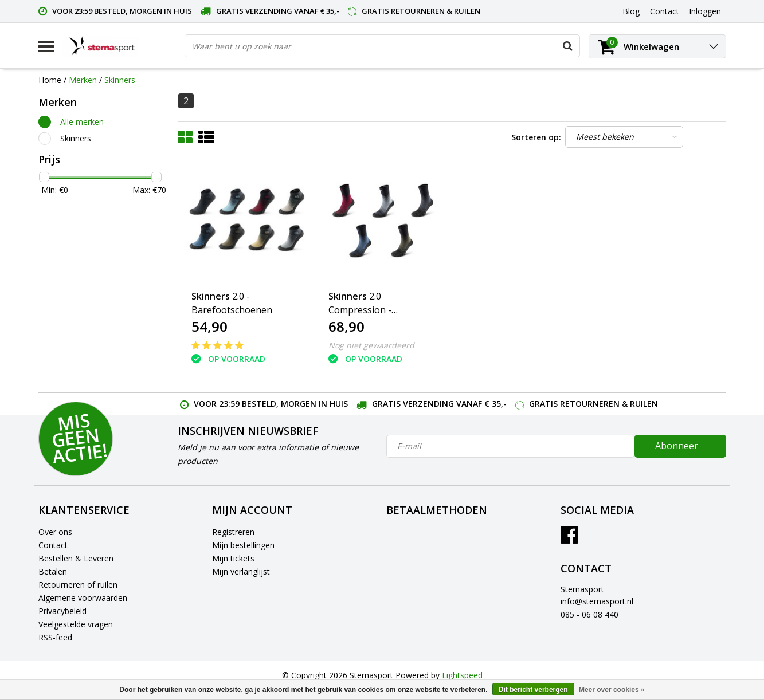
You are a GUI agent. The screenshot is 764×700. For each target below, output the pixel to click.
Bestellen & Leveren (76, 558)
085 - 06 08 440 (589, 614)
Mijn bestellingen (243, 545)
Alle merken (82, 122)
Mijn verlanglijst (241, 571)
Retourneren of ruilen (78, 585)
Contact (53, 545)
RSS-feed (55, 637)
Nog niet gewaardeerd (371, 345)
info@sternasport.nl (597, 601)
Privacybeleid (62, 611)
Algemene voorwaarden (83, 598)
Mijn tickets (233, 558)
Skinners (120, 80)
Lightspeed (462, 675)
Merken (83, 80)
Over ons (55, 532)
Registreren (233, 532)
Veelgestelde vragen (76, 624)
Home (50, 80)
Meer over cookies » (612, 690)
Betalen (53, 571)
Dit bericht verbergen (533, 690)
